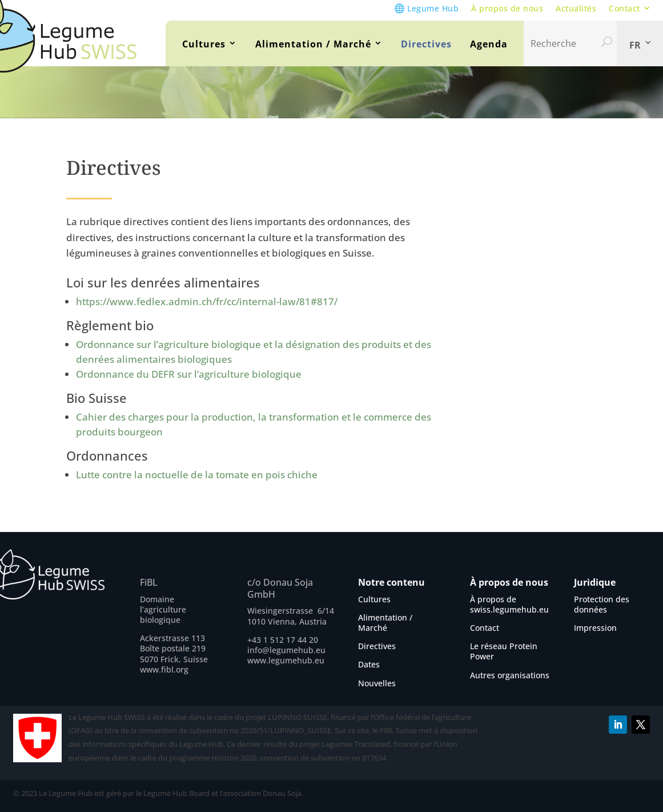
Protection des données (602, 604)
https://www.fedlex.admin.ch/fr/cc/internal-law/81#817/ (208, 301)
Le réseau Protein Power (504, 651)
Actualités (576, 8)
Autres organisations (510, 675)
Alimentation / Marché (313, 44)
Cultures (204, 44)
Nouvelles (377, 683)
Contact (624, 8)
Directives (426, 44)
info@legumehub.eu (286, 650)
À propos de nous (507, 8)
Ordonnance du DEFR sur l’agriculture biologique (189, 374)
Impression (595, 628)
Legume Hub (433, 8)
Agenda (489, 44)
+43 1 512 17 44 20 (283, 640)
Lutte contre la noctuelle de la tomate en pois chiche (197, 475)
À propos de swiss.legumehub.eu (509, 604)
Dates (369, 664)
